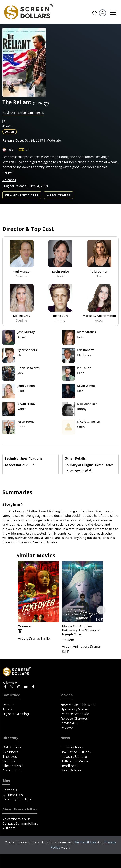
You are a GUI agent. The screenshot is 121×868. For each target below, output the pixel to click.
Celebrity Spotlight (17, 799)
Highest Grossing (16, 714)
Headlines (68, 766)
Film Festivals (13, 766)
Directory (10, 738)
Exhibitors (10, 752)
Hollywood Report (75, 761)
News (65, 738)
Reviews (67, 728)
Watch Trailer (59, 195)
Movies (67, 695)
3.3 (27, 150)
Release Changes (74, 719)
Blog (6, 781)
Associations (12, 770)
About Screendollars (20, 809)
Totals (7, 709)
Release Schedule (75, 714)
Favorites (94, 13)
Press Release (71, 770)
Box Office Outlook (76, 752)
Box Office (11, 695)
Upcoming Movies (75, 709)
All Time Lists (12, 795)
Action (10, 131)
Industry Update (74, 757)
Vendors (9, 761)
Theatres (9, 757)
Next (101, 610)
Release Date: (13, 140)
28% (10, 150)
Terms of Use (86, 842)
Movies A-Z (69, 723)
